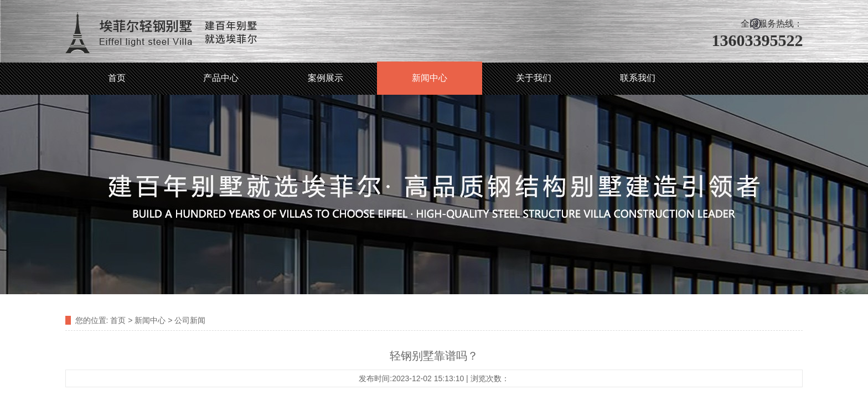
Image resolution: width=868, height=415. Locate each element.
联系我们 (638, 78)
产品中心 (221, 78)
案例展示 (325, 78)
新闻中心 (430, 78)
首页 (117, 78)
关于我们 (534, 78)
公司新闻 (190, 320)
